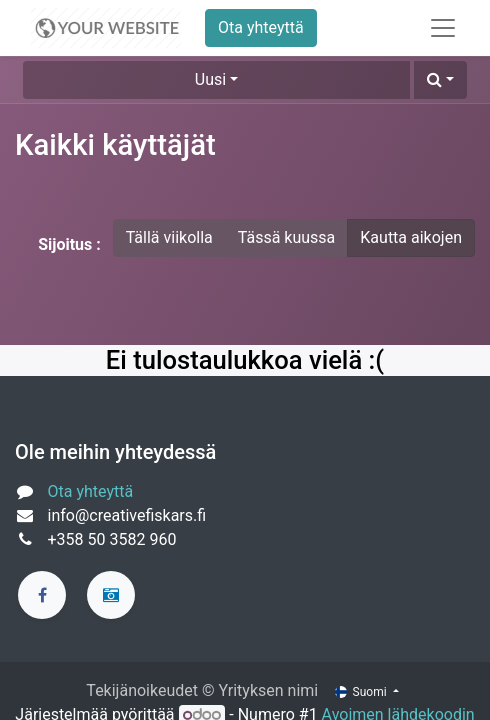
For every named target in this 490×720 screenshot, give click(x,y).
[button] (440, 80)
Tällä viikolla (169, 237)
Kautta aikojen (411, 237)
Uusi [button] (210, 79)
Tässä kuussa (287, 237)
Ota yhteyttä (261, 27)
